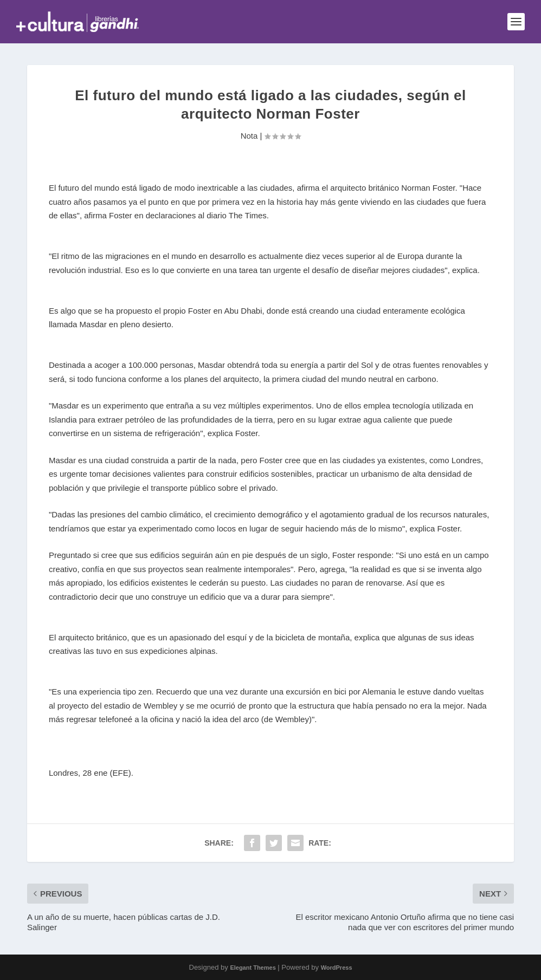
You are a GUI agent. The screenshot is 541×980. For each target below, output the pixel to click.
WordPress (337, 968)
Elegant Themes (253, 968)
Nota (249, 136)
